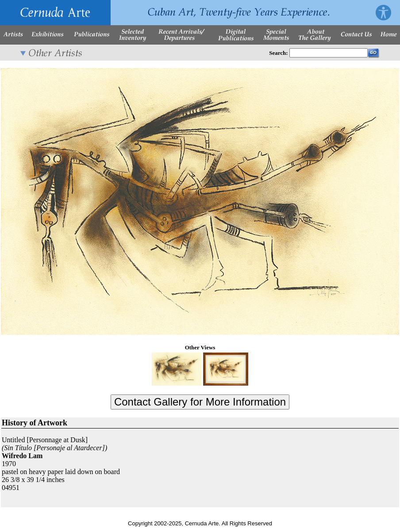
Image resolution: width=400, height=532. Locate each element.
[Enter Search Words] (329, 53)
